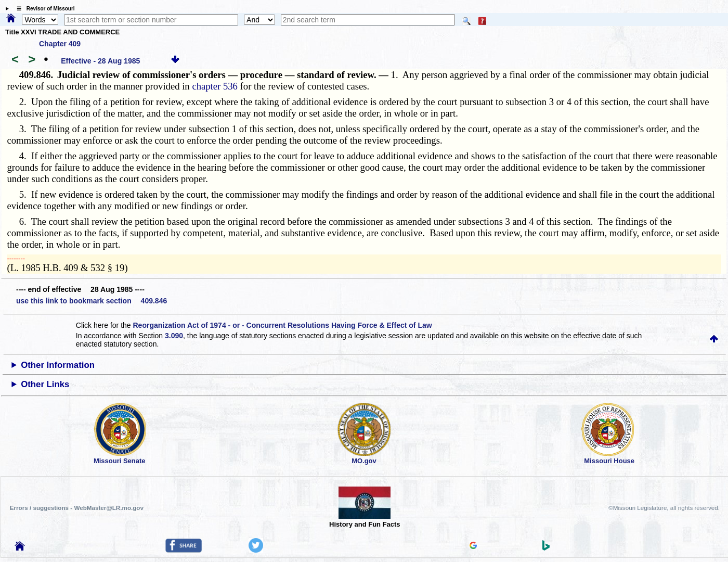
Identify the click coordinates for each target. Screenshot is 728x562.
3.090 (174, 336)
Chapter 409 (60, 44)
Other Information (58, 365)
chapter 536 (215, 86)
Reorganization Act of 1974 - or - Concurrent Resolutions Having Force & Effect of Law (283, 325)
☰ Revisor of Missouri (43, 9)
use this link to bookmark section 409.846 (92, 301)
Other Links (45, 384)
